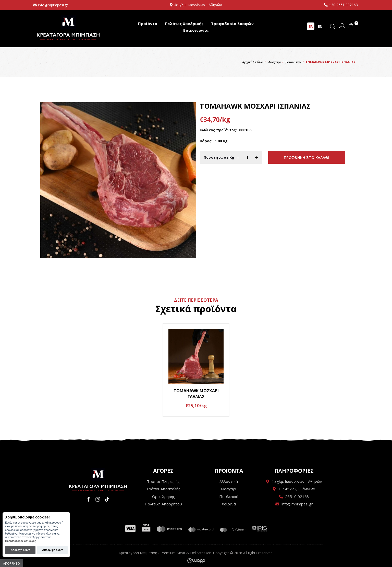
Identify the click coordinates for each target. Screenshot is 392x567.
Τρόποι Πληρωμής (163, 481)
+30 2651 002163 (343, 5)
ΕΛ (311, 26)
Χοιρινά (229, 504)
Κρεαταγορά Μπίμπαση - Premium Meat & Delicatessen (68, 27)
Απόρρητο (11, 564)
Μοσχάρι (229, 489)
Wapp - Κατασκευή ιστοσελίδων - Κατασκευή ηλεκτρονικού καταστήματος (196, 561)
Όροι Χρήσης (163, 496)
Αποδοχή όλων (20, 550)
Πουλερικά (229, 496)
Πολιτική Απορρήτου (163, 504)
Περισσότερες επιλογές (21, 541)
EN (320, 26)
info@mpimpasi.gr (53, 5)
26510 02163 (297, 496)
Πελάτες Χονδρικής (184, 24)
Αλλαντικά (229, 481)
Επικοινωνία (196, 30)
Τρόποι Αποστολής (163, 489)
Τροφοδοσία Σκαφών (232, 24)
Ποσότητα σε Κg (219, 157)
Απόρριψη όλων (52, 550)
